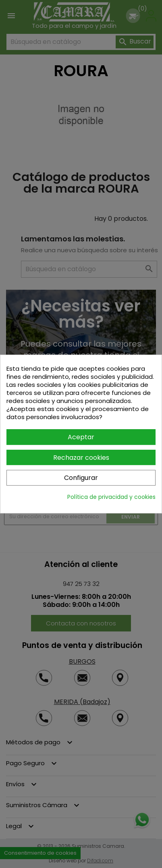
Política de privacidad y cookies (111, 497)
